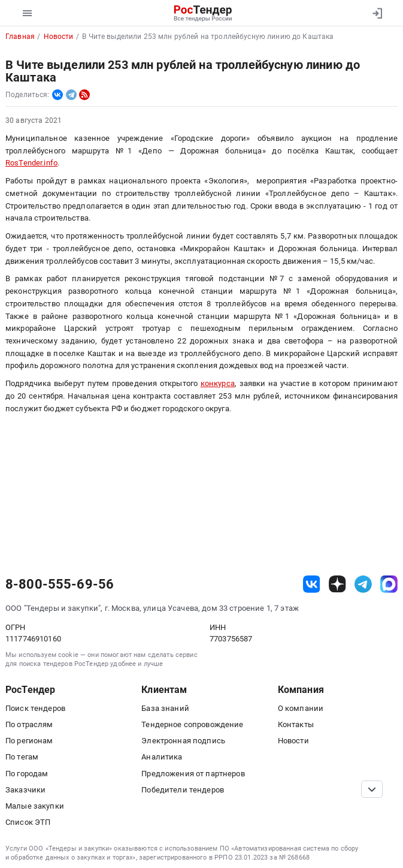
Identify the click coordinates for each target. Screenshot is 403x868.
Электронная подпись (183, 741)
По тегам (22, 757)
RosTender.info (31, 163)
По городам (27, 774)
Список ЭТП (28, 822)
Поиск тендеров (35, 708)
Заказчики (25, 790)
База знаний (165, 708)
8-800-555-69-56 (60, 584)
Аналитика (162, 757)
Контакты (296, 724)
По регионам (29, 741)
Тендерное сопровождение (192, 724)
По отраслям (29, 724)
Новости (293, 741)
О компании (301, 708)
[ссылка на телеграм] (363, 584)
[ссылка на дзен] (337, 584)
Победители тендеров (183, 790)
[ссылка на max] (389, 584)
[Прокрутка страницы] (372, 789)
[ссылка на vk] (312, 584)
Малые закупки (35, 806)
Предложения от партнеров (193, 774)
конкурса (218, 383)
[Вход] (377, 13)
